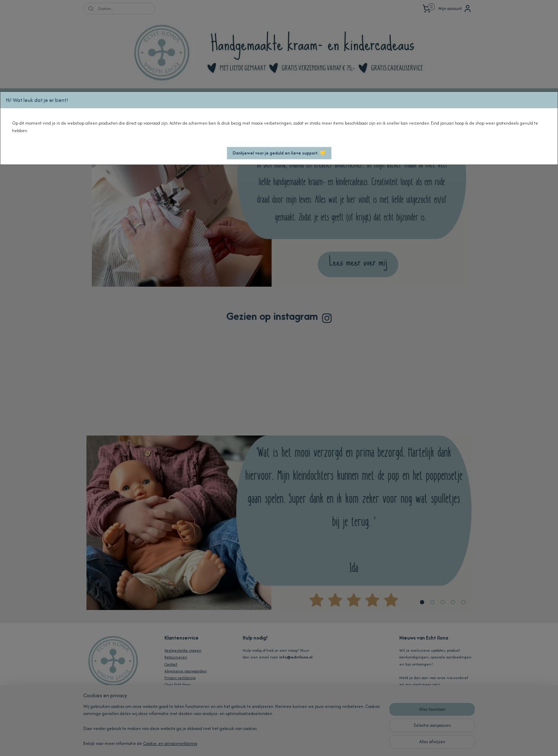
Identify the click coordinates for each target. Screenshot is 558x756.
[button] (279, 153)
